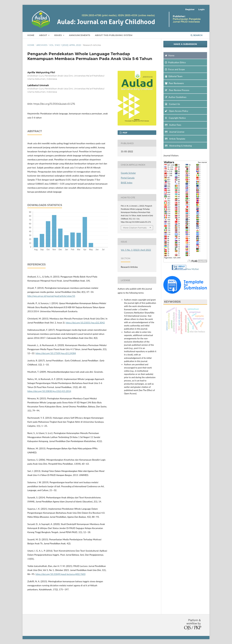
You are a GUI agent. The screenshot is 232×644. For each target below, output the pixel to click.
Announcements (80, 35)
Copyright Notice (175, 118)
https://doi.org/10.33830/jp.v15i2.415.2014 (49, 391)
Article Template (175, 139)
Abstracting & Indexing (178, 146)
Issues (58, 35)
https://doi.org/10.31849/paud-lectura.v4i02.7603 (60, 574)
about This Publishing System (114, 35)
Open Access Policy (177, 111)
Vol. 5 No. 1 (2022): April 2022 (65, 45)
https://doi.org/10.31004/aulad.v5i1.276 (54, 104)
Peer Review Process (177, 90)
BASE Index (127, 183)
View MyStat (192, 269)
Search (197, 35)
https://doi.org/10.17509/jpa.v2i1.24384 (56, 353)
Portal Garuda (128, 178)
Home (31, 35)
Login (201, 9)
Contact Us (172, 104)
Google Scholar (128, 173)
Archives (42, 45)
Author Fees (173, 125)
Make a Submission (185, 44)
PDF (125, 133)
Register (190, 9)
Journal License (175, 132)
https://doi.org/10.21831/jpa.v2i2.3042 (85, 323)
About (43, 35)
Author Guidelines (176, 97)
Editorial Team (174, 76)
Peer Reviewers (174, 83)
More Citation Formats (135, 228)
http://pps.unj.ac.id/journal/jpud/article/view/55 (51, 296)
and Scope (175, 69)
